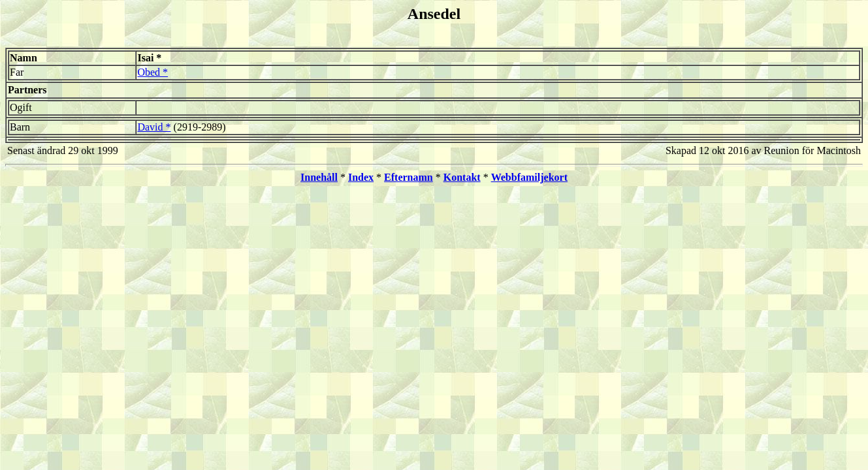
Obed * (153, 72)
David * (154, 127)
